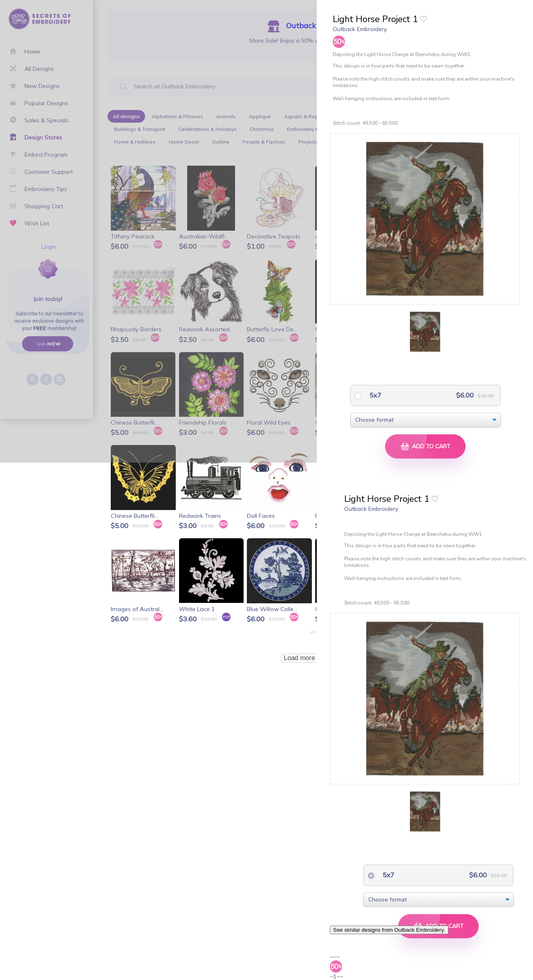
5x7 (375, 395)
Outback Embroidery (360, 29)
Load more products (313, 658)
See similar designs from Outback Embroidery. (389, 930)
